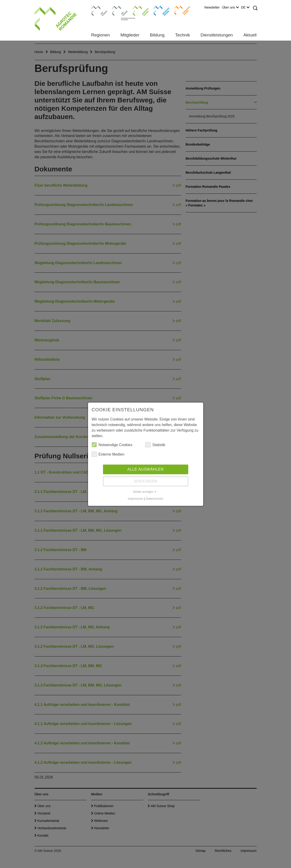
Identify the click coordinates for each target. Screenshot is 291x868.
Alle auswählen (145, 469)
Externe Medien (108, 454)
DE (245, 7)
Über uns (230, 7)
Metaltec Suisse (159, 10)
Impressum (136, 499)
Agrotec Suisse (137, 10)
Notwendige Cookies (112, 445)
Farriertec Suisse (180, 10)
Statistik (155, 445)
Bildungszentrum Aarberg (120, 10)
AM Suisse (98, 8)
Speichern (145, 481)
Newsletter (212, 7)
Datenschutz (155, 499)
